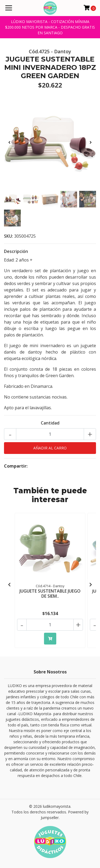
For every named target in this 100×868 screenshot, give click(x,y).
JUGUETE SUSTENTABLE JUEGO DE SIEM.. (50, 594)
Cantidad (50, 423)
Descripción (16, 251)
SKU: (9, 236)
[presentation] (9, 142)
